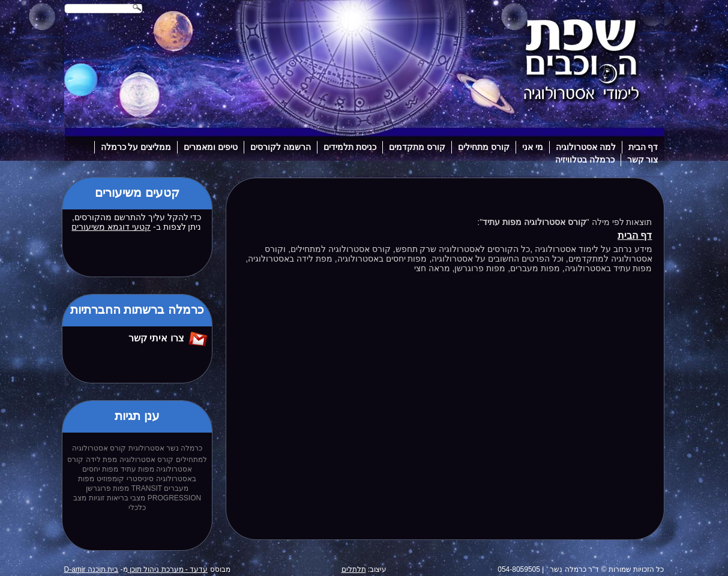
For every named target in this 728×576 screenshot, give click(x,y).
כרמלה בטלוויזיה (585, 160)
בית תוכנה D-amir (92, 569)
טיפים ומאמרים (211, 147)
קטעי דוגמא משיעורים (111, 227)
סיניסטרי (140, 479)
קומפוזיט (110, 479)
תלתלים (354, 569)
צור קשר (643, 160)
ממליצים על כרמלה (136, 147)
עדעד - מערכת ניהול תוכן (168, 569)
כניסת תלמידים (350, 147)
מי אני (533, 147)
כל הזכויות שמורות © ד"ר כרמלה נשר (607, 569)
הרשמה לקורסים (281, 147)
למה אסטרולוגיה (586, 147)
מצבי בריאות (126, 498)
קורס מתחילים (484, 147)
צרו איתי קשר (156, 338)
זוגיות (97, 498)
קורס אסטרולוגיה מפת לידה (130, 460)
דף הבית (643, 147)
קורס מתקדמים (417, 147)
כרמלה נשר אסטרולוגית (166, 448)
